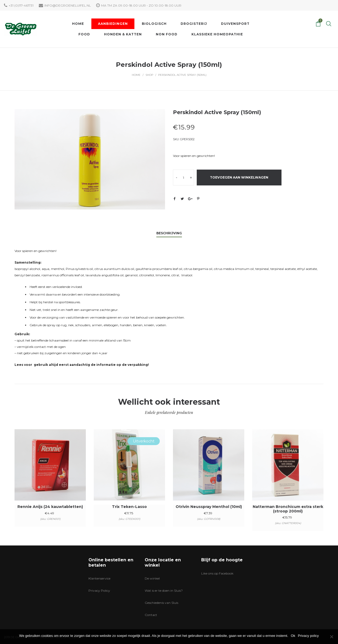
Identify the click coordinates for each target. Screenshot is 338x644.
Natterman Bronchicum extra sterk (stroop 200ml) (288, 509)
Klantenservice (99, 578)
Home (136, 75)
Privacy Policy (99, 591)
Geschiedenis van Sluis (161, 603)
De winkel (152, 578)
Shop (149, 75)
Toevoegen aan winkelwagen (239, 177)
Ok (293, 636)
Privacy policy (308, 636)
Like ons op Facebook (217, 573)
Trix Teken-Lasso (129, 507)
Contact (151, 615)
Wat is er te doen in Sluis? (164, 591)
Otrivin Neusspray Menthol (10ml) (209, 507)
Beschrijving (169, 233)
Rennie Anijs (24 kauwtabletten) (50, 507)
